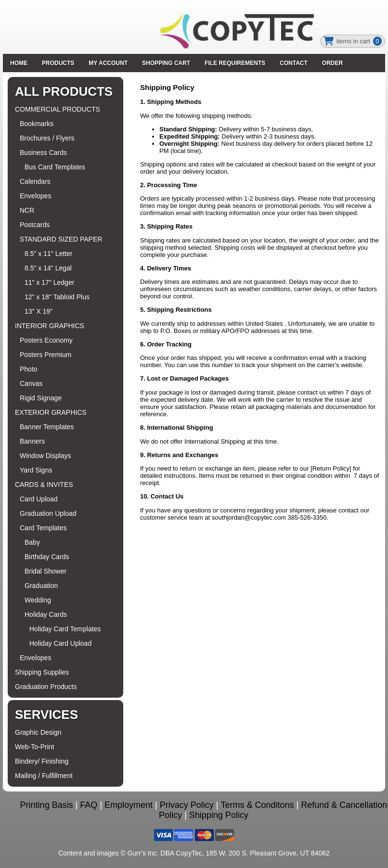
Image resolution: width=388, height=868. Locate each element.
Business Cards (43, 153)
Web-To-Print (34, 747)
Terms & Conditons (258, 805)
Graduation (41, 586)
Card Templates (43, 528)
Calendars (35, 181)
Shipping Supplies (42, 672)
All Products (64, 91)
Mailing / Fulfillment (44, 776)
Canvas (31, 383)
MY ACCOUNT (108, 63)
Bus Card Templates (55, 167)
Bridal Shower (45, 571)
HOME (19, 63)
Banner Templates (47, 427)
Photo (29, 369)
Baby (32, 542)
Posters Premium (45, 355)
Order (332, 63)
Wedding (38, 600)
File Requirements (235, 63)
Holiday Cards (46, 614)
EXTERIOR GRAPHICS (51, 412)
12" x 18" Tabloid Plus (57, 297)
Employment (129, 805)
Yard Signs (36, 470)
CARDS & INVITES (44, 485)
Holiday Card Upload (60, 643)
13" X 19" (39, 311)
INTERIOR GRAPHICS (50, 326)
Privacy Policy (187, 805)
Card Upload (39, 499)
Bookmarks (37, 124)
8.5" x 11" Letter (48, 254)
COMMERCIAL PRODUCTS (58, 109)
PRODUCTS (58, 63)
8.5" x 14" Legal (48, 268)
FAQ (89, 805)
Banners (32, 441)
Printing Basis (47, 805)
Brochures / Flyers (47, 138)
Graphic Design (38, 732)
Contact (294, 63)
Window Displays (45, 456)
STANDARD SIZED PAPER (61, 239)
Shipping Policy (219, 815)
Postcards (35, 225)
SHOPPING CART (166, 63)
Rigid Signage (41, 398)
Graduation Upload (48, 513)
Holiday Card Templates (65, 629)
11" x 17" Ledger (49, 282)
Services (46, 715)
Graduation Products (46, 687)
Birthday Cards (47, 557)
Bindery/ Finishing (42, 761)
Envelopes (35, 196)
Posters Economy (46, 340)
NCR (27, 210)
